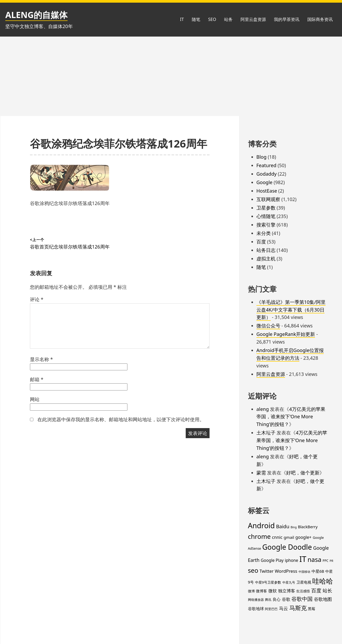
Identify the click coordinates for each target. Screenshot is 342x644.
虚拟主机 (266, 259)
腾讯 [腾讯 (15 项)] (268, 599)
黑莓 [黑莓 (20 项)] (312, 609)
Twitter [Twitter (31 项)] (267, 571)
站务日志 (266, 250)
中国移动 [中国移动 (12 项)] (304, 572)
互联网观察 (268, 199)
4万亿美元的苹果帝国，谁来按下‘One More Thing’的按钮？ (291, 417)
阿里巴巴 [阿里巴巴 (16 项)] (271, 609)
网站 (35, 399)
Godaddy (267, 174)
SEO (212, 19)
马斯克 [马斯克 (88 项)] (298, 608)
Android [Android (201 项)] (261, 525)
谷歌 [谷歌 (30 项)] (286, 599)
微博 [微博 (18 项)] (251, 591)
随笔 (196, 19)
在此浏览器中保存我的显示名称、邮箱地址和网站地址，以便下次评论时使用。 (121, 419)
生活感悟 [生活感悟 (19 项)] (303, 591)
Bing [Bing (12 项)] (294, 527)
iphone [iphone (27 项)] (291, 560)
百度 (261, 242)
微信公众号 (268, 326)
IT (182, 19)
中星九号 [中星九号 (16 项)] (289, 582)
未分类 (264, 233)
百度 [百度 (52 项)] (316, 590)
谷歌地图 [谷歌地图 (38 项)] (323, 599)
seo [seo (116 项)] (253, 570)
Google (265, 182)
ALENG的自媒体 (36, 15)
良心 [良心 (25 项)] (277, 599)
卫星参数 (266, 208)
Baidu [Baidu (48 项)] (283, 526)
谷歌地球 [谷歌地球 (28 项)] (256, 609)
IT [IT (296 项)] (303, 559)
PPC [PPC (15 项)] (326, 561)
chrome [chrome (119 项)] (259, 536)
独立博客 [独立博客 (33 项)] (287, 591)
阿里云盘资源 (253, 19)
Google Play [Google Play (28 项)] (272, 560)
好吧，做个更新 (303, 473)
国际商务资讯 (320, 19)
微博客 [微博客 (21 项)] (261, 591)
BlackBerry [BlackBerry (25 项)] (308, 527)
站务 (228, 19)
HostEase (267, 191)
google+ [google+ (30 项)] (303, 537)
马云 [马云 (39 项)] (283, 608)
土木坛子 (266, 433)
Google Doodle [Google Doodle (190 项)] (287, 547)
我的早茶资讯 (287, 19)
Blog (261, 157)
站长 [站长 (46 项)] (327, 590)
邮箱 (37, 379)
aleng (263, 409)
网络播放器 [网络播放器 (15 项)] (256, 599)
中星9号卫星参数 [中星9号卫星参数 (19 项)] (268, 582)
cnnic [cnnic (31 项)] (277, 537)
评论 (37, 299)
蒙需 (261, 473)
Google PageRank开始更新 (286, 334)
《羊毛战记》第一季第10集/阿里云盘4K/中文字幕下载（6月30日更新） (291, 310)
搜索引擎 (266, 225)
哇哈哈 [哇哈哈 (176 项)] (323, 581)
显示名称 (41, 359)
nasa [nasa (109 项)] (314, 559)
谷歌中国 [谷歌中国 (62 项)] (302, 599)
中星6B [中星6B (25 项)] (318, 571)
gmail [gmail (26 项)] (289, 537)
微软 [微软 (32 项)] (273, 591)
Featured (267, 165)
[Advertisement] (171, 76)
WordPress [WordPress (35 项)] (286, 571)
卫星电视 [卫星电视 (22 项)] (304, 582)
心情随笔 (266, 216)
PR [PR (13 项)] (331, 561)
